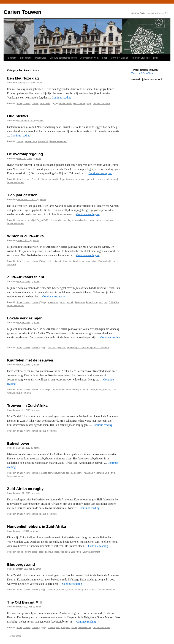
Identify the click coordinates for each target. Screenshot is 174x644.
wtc (112, 220)
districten (62, 348)
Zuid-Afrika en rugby (25, 489)
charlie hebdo (66, 103)
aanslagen (68, 220)
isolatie (59, 261)
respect (106, 220)
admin (39, 83)
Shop (105, 58)
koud (76, 261)
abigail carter (81, 220)
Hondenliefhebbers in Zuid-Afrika (36, 526)
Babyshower (18, 443)
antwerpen (72, 179)
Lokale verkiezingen (25, 318)
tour (106, 302)
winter (94, 261)
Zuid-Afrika (104, 261)
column (35, 103)
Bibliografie (26, 58)
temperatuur (85, 261)
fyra (88, 179)
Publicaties (41, 58)
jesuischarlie (79, 103)
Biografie (12, 58)
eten (58, 627)
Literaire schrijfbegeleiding (63, 58)
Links (156, 58)
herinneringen (94, 220)
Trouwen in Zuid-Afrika (27, 405)
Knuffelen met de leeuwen (30, 360)
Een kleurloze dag (23, 78)
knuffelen (84, 390)
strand (70, 590)
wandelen (65, 552)
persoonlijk (45, 103)
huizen (51, 261)
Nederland (99, 473)
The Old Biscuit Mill (24, 602)
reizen (94, 179)
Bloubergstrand (21, 564)
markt (74, 627)
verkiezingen (73, 348)
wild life (107, 390)
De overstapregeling (25, 154)
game (62, 390)
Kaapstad (68, 261)
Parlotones (80, 302)
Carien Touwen (22, 12)
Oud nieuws (18, 116)
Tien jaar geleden (22, 195)
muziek (70, 302)
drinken (51, 627)
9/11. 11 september (53, 220)
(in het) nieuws (23, 103)
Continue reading (63, 98)
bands (63, 302)
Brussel (35, 179)
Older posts (14, 636)
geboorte (78, 473)
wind (94, 590)
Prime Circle (92, 302)
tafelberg (79, 590)
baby (50, 473)
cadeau (70, 473)
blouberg (52, 590)
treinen (113, 179)
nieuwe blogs (31, 141)
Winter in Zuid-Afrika (25, 236)
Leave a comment (101, 103)
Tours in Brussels (141, 58)
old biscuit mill (85, 627)
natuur (99, 390)
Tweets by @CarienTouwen (143, 73)
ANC (50, 348)
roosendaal (104, 179)
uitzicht (87, 590)
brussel (82, 179)
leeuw (92, 390)
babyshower (59, 473)
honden (56, 552)
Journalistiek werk (89, 58)
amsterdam (53, 302)
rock (101, 302)
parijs (89, 103)
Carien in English (120, 58)
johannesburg (72, 390)
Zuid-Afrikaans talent (26, 277)
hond (49, 552)
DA (55, 348)
